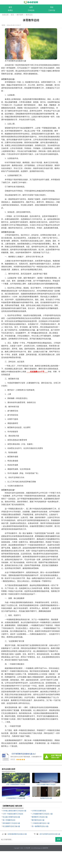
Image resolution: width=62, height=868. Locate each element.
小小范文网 (27, 848)
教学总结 (29, 15)
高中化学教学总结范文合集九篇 (50, 834)
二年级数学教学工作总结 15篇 (42, 814)
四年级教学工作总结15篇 (11, 823)
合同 (31, 7)
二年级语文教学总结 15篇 (41, 823)
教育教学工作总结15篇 (40, 817)
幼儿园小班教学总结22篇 (11, 817)
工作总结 (31, 10)
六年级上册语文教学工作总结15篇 (14, 811)
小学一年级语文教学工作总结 (13, 814)
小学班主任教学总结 (39, 811)
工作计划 (52, 10)
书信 (52, 7)
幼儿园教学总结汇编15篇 (11, 826)
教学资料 (20, 15)
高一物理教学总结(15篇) (40, 826)
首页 (10, 7)
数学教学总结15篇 (38, 820)
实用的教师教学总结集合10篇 (17, 834)
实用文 (10, 10)
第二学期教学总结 (9, 820)
